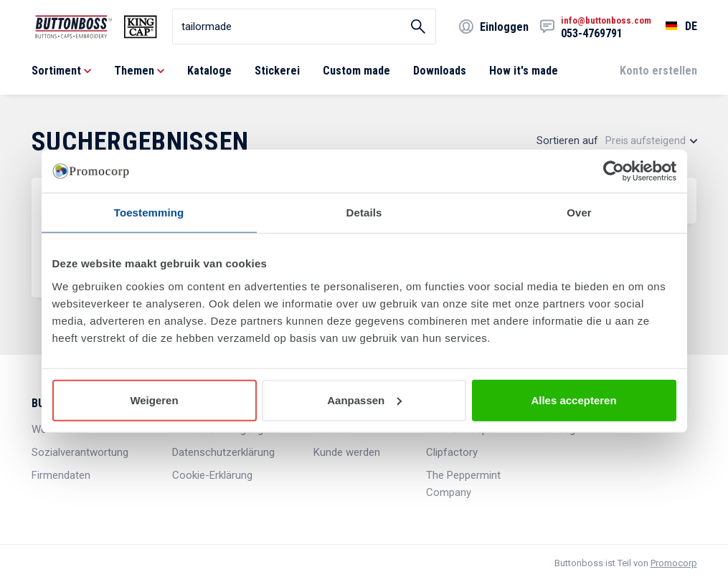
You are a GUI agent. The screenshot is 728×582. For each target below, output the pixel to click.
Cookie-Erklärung (212, 475)
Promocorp (674, 563)
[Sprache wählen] (674, 27)
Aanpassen (364, 400)
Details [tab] (364, 213)
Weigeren (154, 400)
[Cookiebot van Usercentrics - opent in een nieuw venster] (614, 171)
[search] (304, 27)
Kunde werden (347, 452)
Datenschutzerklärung (223, 452)
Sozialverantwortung (80, 452)
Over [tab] (579, 213)
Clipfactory (452, 452)
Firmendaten (61, 475)
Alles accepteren (573, 400)
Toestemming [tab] (149, 213)
